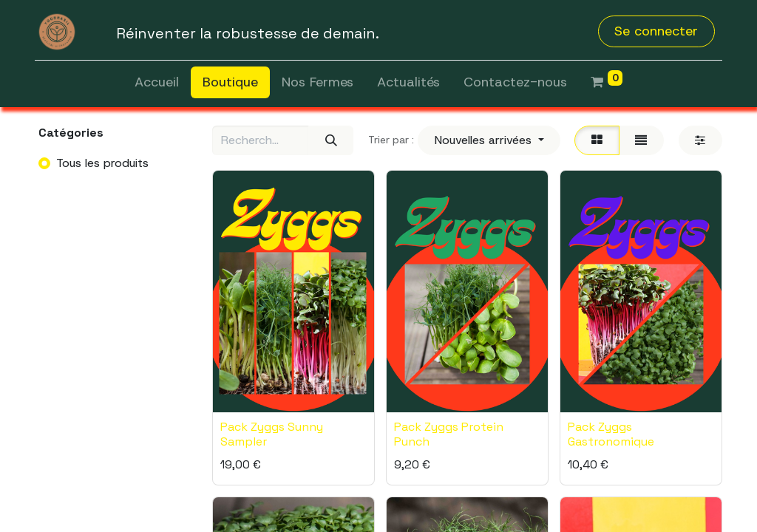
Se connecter (656, 31)
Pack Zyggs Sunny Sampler (272, 434)
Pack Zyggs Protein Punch (449, 434)
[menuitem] (157, 82)
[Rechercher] (331, 140)
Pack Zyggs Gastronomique (611, 434)
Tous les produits (102, 163)
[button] (489, 140)
